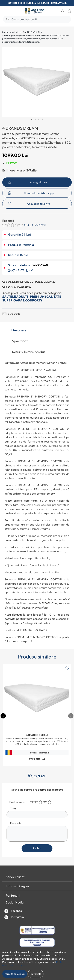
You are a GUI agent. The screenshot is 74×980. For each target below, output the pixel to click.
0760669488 (41, 265)
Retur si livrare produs (25, 352)
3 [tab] (39, 119)
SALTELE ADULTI (32, 32)
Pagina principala (11, 32)
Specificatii (17, 341)
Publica (37, 848)
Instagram (14, 917)
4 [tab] (42, 119)
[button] (63, 11)
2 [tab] (35, 119)
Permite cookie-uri (15, 974)
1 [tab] (32, 119)
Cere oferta (11, 314)
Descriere (16, 330)
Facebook (14, 911)
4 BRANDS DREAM (20, 128)
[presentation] (71, 716)
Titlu (13, 809)
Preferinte (35, 974)
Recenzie (16, 823)
